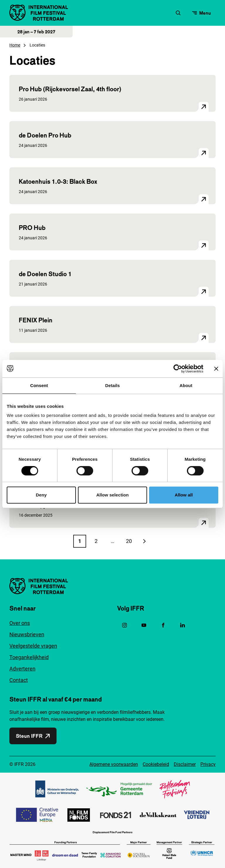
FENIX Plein (36, 320)
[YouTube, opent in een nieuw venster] (144, 625)
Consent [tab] (39, 385)
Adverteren (22, 669)
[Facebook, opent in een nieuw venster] (163, 625)
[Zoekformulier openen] (178, 13)
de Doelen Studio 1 (45, 274)
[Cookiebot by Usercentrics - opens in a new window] (178, 369)
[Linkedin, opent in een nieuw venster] (183, 625)
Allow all (184, 495)
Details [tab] (112, 385)
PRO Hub (32, 228)
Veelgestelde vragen (33, 646)
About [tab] (186, 385)
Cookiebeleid (156, 764)
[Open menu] (202, 13)
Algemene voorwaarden (114, 764)
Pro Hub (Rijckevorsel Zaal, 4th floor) (70, 89)
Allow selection (113, 495)
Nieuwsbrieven (27, 634)
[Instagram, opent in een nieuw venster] (125, 625)
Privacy (208, 764)
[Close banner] (216, 369)
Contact (19, 680)
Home (15, 45)
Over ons (20, 623)
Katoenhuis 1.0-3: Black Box (58, 181)
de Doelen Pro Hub (45, 135)
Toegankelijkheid (29, 657)
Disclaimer (185, 764)
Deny (41, 495)
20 (131, 543)
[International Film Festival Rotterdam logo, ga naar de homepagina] (39, 13)
